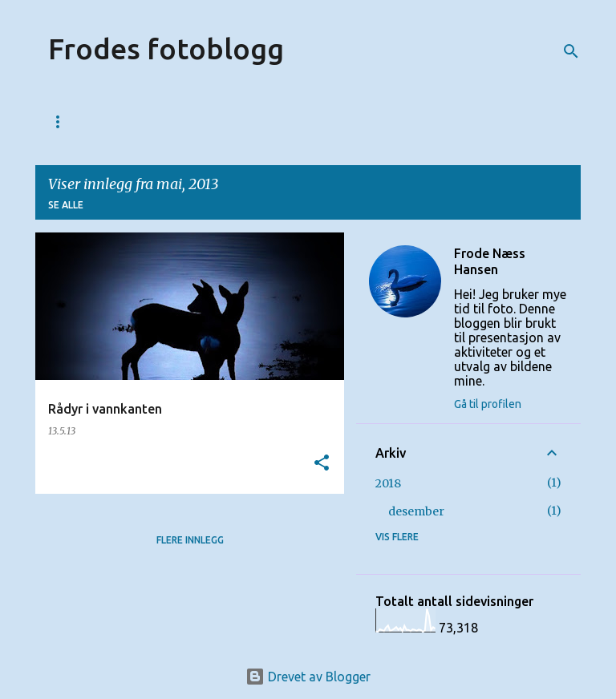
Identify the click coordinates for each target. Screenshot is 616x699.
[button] (322, 464)
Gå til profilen (488, 404)
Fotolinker (283, 121)
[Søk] (571, 51)
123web (136, 121)
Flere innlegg (190, 540)
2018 (388, 483)
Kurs (203, 121)
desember (416, 511)
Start (65, 121)
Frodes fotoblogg (166, 48)
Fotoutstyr (475, 121)
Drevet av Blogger (308, 677)
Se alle (66, 205)
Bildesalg (378, 121)
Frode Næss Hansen (490, 261)
